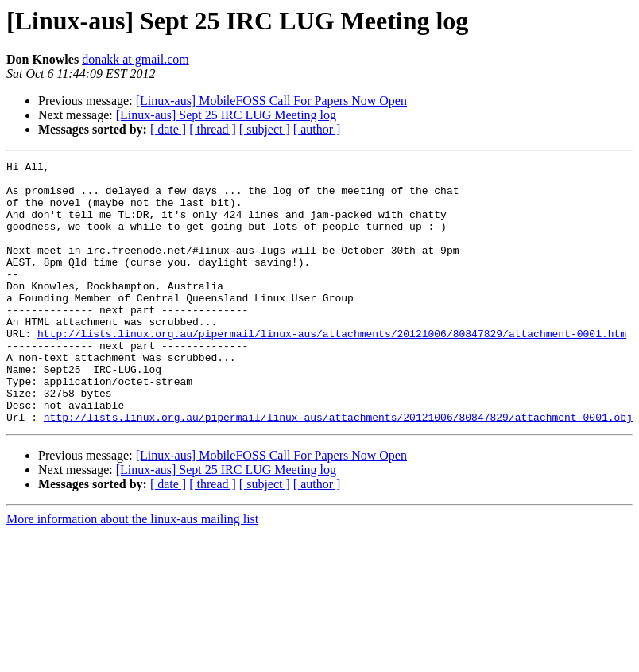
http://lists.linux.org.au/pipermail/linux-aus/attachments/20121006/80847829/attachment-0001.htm (332, 369)
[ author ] (317, 129)
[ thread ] (213, 129)
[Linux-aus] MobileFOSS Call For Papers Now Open (271, 101)
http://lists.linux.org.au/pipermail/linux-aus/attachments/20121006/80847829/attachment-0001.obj (338, 469)
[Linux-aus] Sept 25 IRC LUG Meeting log (226, 115)
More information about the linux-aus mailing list (132, 571)
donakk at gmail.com (136, 59)
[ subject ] (265, 129)
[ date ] (168, 129)
